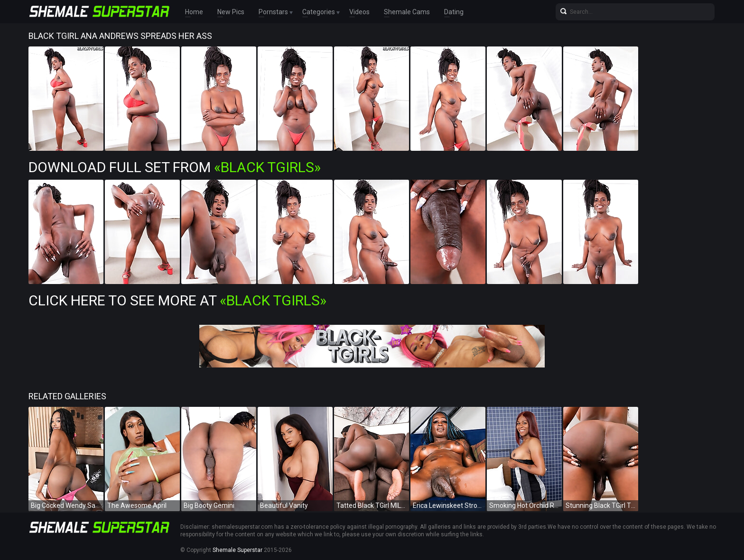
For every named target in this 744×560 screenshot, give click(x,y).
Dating (454, 12)
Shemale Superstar (237, 550)
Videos (359, 12)
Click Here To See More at (177, 300)
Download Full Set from (175, 167)
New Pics (231, 12)
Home (194, 12)
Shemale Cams (407, 12)
